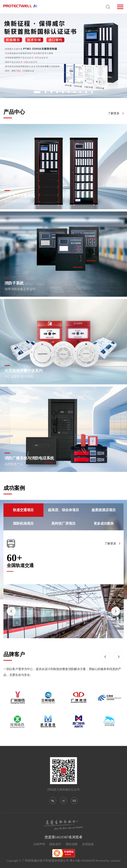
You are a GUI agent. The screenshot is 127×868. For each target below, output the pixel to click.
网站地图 (72, 844)
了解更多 (114, 114)
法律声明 (39, 844)
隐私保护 (55, 844)
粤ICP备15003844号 (82, 861)
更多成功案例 (104, 523)
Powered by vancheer (108, 861)
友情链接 (88, 844)
